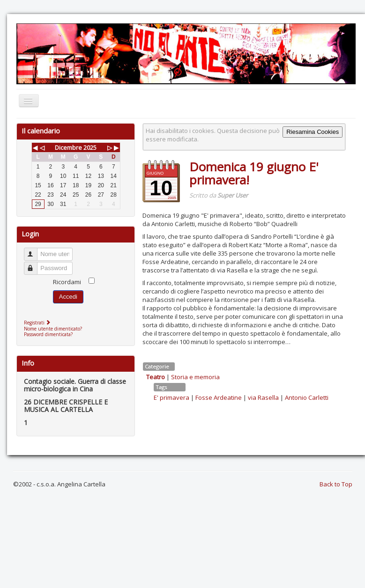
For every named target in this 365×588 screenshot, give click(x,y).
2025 (90, 147)
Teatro (156, 377)
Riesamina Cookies (313, 132)
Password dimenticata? (48, 334)
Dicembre (68, 147)
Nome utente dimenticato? (53, 329)
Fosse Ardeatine (219, 397)
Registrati (38, 323)
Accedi (68, 297)
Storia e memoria (195, 377)
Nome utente (35, 250)
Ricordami (67, 282)
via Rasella (263, 397)
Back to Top (336, 484)
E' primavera (171, 397)
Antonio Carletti (307, 397)
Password (35, 264)
